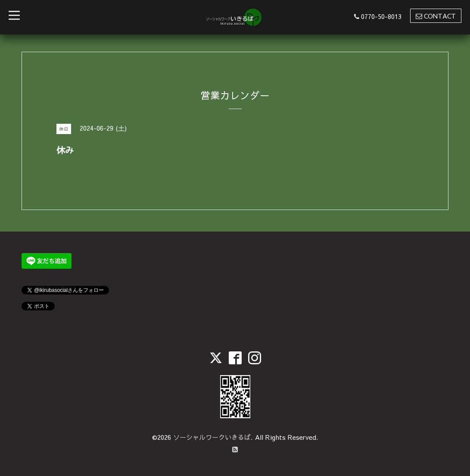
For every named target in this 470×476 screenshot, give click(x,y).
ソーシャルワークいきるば (212, 437)
